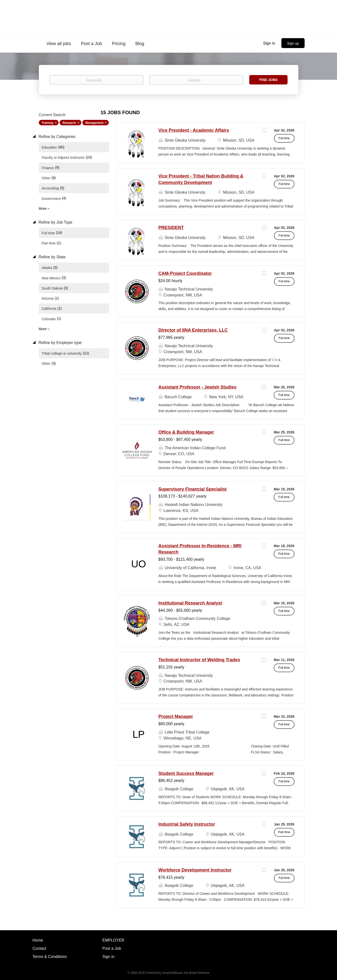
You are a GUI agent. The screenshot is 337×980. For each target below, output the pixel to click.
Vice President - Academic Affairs (194, 130)
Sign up (293, 43)
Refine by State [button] (52, 257)
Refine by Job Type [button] (55, 222)
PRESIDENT (171, 228)
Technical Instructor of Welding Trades (199, 660)
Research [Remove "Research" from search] (69, 123)
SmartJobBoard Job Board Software (186, 973)
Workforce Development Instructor (195, 870)
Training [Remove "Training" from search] (48, 123)
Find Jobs (268, 80)
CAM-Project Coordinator (185, 273)
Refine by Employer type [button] (60, 343)
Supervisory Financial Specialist (193, 489)
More (43, 209)
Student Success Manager (186, 773)
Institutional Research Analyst (190, 603)
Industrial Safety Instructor (187, 824)
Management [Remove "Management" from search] (94, 123)
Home (38, 940)
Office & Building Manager (186, 432)
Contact (39, 948)
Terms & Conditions (50, 957)
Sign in (269, 43)
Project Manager (176, 716)
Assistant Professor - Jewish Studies (198, 387)
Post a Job (112, 948)
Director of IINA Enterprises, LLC (193, 330)
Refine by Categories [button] (57, 137)
